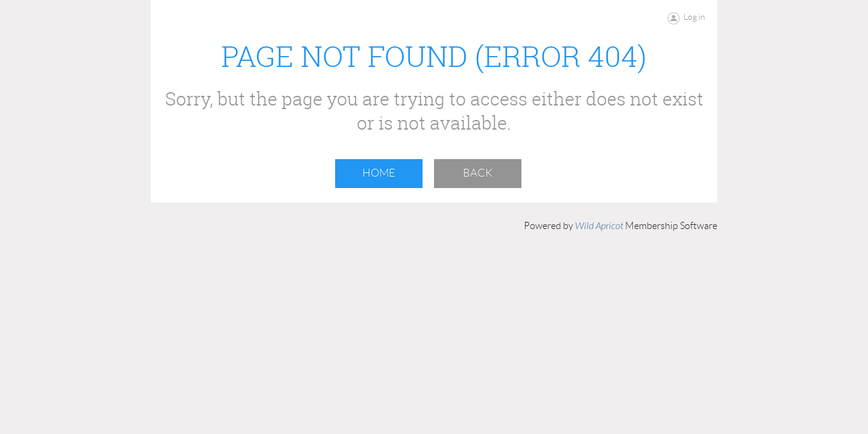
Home (379, 173)
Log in (694, 17)
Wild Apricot (599, 226)
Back (478, 173)
